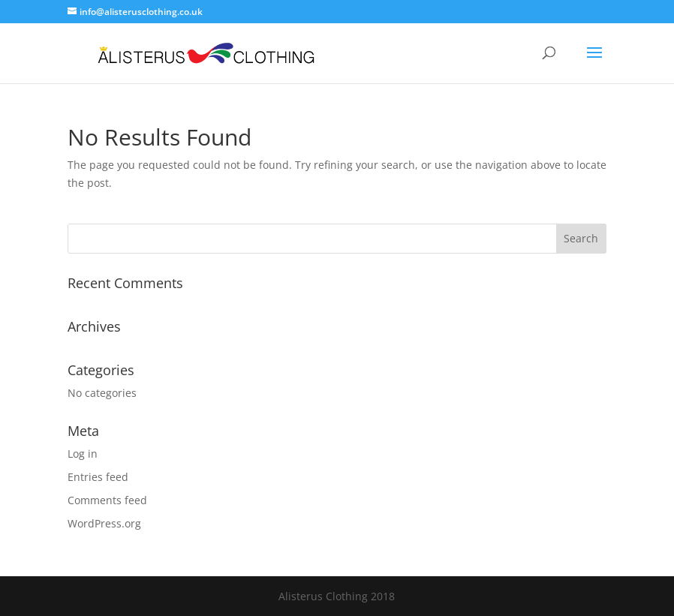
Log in (83, 454)
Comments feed (107, 500)
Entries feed (98, 477)
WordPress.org (104, 523)
